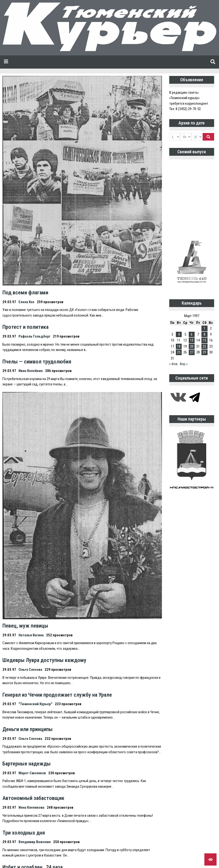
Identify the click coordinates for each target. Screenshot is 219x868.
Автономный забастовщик (33, 798)
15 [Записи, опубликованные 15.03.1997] (204, 340)
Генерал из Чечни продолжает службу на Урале (57, 695)
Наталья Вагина (31, 635)
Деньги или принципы (28, 729)
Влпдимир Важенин (35, 842)
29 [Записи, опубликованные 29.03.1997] (204, 352)
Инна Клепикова (31, 807)
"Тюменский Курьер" (35, 704)
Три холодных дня (24, 833)
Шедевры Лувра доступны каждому (44, 660)
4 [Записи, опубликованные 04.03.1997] (179, 334)
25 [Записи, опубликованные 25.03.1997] (179, 352)
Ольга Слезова (30, 670)
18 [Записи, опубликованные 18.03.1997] (179, 346)
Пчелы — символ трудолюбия (37, 362)
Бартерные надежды (27, 764)
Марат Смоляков (32, 773)
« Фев (173, 364)
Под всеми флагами (25, 292)
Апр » (184, 364)
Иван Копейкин (31, 371)
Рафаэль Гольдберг (35, 336)
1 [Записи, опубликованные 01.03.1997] (204, 328)
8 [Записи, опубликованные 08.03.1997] (204, 334)
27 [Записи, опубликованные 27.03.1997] (192, 352)
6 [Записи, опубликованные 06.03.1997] (192, 334)
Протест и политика (25, 327)
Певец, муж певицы (25, 626)
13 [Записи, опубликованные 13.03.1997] (192, 340)
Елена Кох (26, 302)
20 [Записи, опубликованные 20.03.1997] (192, 346)
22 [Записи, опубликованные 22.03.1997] (204, 346)
